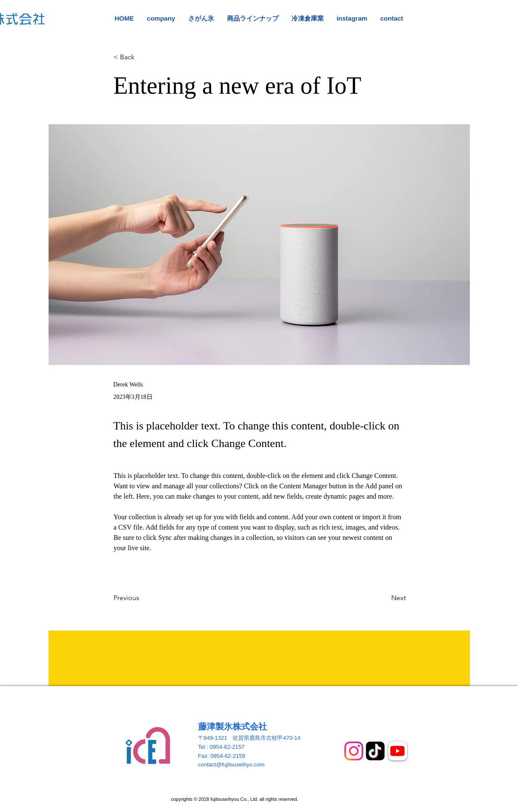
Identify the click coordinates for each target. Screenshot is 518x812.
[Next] (384, 598)
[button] (142, 57)
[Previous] (142, 598)
